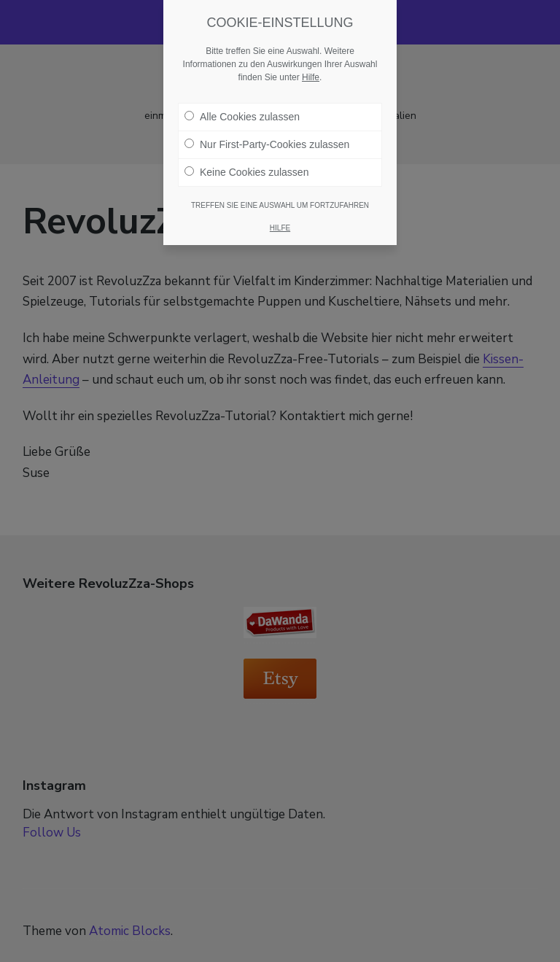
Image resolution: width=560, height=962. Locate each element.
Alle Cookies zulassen (242, 117)
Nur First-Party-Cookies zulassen (267, 144)
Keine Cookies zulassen (246, 172)
